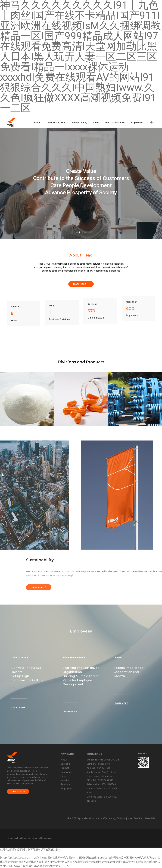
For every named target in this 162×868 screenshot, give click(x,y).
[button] (77, 232)
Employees (137, 122)
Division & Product (56, 122)
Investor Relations (115, 122)
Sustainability (80, 122)
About (37, 122)
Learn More (128, 587)
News (96, 122)
